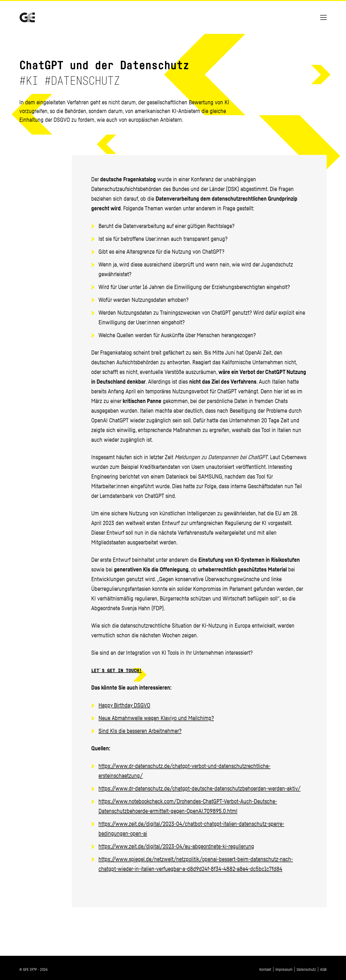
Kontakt (265, 969)
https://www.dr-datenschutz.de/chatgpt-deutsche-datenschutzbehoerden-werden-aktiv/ (199, 788)
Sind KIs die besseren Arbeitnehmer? (140, 731)
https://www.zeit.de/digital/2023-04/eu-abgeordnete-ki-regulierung (176, 846)
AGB (323, 969)
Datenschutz (306, 969)
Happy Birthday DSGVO (124, 705)
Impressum (284, 969)
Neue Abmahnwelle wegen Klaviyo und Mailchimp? (156, 718)
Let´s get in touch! (117, 671)
